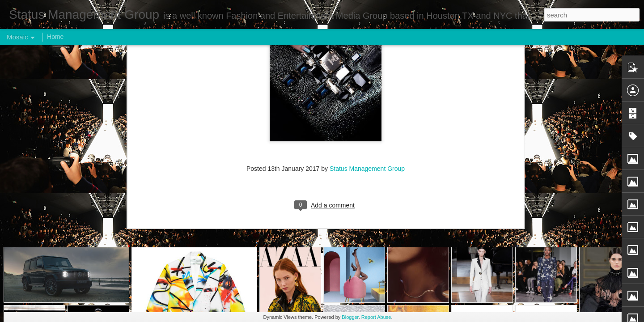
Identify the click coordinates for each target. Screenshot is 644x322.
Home (55, 37)
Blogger (350, 317)
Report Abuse (376, 317)
